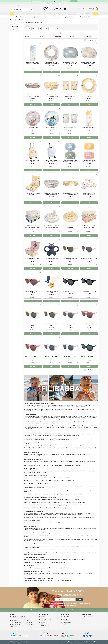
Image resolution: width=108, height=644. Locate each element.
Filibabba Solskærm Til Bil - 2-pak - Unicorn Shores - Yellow (89, 63)
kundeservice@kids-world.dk (20, 617)
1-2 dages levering (69, 17)
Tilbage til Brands (14, 29)
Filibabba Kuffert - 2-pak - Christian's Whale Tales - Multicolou (33, 227)
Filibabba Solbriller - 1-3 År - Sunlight (33, 325)
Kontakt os (43, 617)
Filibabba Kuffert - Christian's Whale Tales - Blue (52, 161)
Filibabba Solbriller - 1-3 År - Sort (70, 291)
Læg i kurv (33, 72)
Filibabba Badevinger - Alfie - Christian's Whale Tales (70, 128)
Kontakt (13, 614)
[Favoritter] (40, 43)
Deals (12, 14)
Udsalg (96, 14)
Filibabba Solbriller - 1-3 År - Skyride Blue (70, 358)
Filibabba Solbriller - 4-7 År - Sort (89, 291)
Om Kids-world (66, 617)
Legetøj (77, 14)
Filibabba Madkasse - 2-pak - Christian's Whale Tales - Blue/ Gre (70, 161)
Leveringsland (84, 642)
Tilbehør (60, 14)
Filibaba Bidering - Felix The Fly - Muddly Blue (52, 259)
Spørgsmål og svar (67, 621)
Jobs (64, 618)
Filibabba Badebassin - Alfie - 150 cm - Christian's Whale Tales (33, 96)
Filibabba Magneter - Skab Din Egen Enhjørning (33, 194)
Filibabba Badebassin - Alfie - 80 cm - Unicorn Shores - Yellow (52, 96)
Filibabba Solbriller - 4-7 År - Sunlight (52, 325)
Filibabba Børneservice (15, 25)
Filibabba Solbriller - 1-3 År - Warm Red (89, 325)
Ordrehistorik (44, 621)
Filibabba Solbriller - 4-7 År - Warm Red (33, 358)
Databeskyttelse (70, 642)
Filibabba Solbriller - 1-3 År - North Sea (89, 358)
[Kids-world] (54, 9)
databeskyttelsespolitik (74, 610)
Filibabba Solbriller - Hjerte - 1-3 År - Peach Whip (89, 259)
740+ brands (55, 17)
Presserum (65, 619)
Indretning (87, 14)
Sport (51, 14)
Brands (27, 14)
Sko (43, 14)
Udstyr (68, 14)
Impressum (77, 642)
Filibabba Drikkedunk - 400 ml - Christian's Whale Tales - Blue (33, 63)
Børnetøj (35, 14)
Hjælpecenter (44, 622)
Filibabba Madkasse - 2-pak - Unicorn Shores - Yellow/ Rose (89, 161)
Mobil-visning (95, 642)
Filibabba (21, 20)
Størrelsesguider (44, 624)
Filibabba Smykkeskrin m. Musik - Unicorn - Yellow (33, 259)
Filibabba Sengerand (15, 27)
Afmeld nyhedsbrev (67, 622)
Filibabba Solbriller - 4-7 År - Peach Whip (70, 325)
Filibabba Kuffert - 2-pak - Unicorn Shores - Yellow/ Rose (89, 227)
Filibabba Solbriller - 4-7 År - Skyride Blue (52, 358)
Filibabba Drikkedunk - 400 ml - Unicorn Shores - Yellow (89, 128)
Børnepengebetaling (45, 625)
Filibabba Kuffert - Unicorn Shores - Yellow (33, 161)
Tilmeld (79, 600)
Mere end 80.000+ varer (86, 17)
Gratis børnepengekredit (39, 17)
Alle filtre (88, 36)
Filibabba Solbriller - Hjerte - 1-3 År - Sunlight (70, 259)
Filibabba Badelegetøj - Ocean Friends (52, 292)
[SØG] (31, 10)
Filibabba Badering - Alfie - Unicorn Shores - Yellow (89, 96)
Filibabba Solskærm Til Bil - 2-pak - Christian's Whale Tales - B (70, 63)
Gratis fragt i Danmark (21, 17)
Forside (12, 20)
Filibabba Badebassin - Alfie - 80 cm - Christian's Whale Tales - (52, 194)
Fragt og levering (44, 618)
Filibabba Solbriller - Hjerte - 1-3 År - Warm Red (33, 292)
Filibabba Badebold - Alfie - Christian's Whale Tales (52, 128)
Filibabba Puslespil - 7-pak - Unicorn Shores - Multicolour (89, 194)
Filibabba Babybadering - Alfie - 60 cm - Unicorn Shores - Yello (70, 227)
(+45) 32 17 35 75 (18, 618)
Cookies (89, 642)
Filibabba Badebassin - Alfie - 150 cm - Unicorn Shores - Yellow (70, 194)
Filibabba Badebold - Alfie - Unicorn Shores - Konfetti (33, 128)
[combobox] (33, 68)
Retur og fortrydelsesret (46, 619)
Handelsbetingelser (61, 642)
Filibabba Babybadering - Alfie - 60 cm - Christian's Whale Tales (52, 227)
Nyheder (19, 14)
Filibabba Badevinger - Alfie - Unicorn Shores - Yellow (70, 96)
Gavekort (65, 624)
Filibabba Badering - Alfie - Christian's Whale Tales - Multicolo (52, 63)
